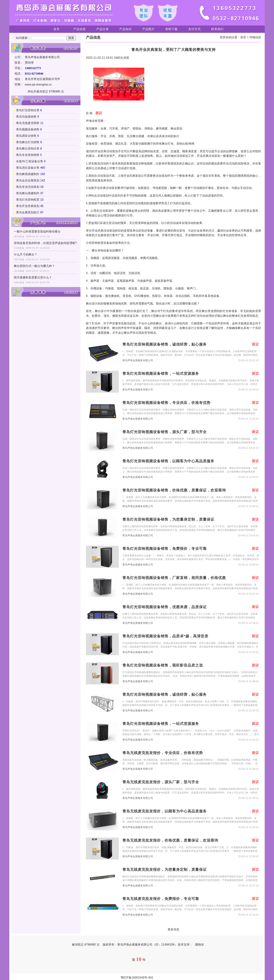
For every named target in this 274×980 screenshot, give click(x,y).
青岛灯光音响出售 (28, 110)
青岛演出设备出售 (28, 168)
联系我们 (217, 29)
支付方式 (194, 29)
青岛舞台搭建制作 (28, 193)
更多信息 (173, 929)
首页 (57, 29)
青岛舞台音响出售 (28, 149)
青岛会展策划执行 (28, 212)
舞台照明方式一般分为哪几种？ (34, 266)
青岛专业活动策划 (28, 187)
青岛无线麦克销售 (28, 123)
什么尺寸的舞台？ (26, 254)
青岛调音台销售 (26, 136)
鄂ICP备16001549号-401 (137, 978)
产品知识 (126, 29)
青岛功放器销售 (26, 117)
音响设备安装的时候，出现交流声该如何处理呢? (45, 243)
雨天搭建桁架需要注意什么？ (33, 277)
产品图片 (148, 29)
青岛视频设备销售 (28, 129)
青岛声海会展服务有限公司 (138, 360)
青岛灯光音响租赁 (28, 200)
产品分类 (103, 29)
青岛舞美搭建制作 (28, 174)
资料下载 (171, 29)
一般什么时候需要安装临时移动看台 (37, 232)
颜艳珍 (200, 945)
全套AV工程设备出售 (30, 161)
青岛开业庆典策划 (28, 206)
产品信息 (80, 29)
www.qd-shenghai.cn (38, 85)
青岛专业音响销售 (28, 155)
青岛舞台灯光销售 (28, 142)
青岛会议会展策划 (28, 180)
